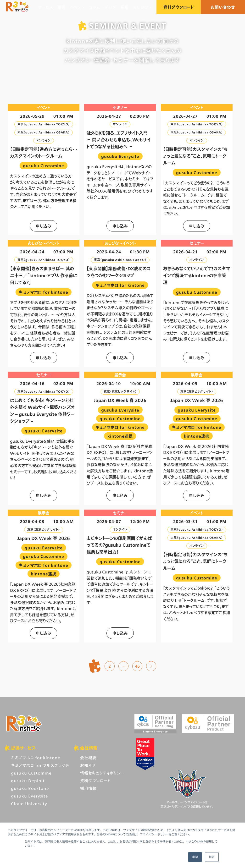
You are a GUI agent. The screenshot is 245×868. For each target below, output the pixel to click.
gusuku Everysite (30, 796)
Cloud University (29, 804)
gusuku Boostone (30, 788)
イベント (77, 7)
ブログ (110, 7)
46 (137, 666)
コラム (95, 7)
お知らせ (88, 765)
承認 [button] (195, 857)
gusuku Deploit (28, 781)
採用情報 (88, 788)
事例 (61, 7)
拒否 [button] (212, 857)
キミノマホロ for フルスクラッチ (40, 765)
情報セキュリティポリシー (102, 773)
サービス (46, 7)
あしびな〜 (143, 7)
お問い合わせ (223, 7)
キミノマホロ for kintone (36, 758)
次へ (151, 666)
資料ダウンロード (179, 7)
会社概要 (88, 758)
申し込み (44, 226)
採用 (125, 7)
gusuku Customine (31, 773)
